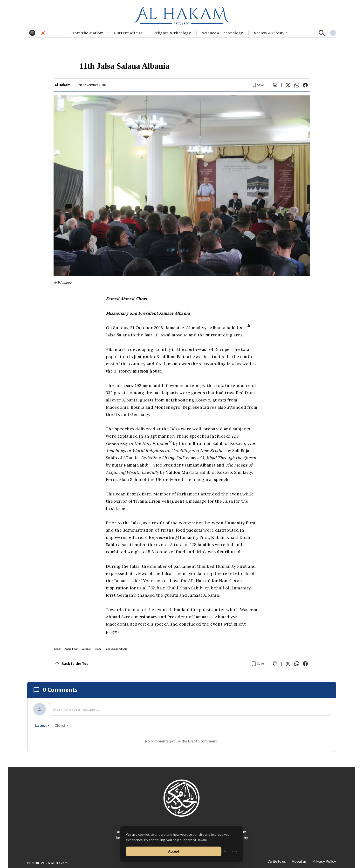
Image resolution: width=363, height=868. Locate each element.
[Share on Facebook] (305, 85)
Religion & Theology (172, 33)
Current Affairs (128, 33)
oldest (62, 726)
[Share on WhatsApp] (297, 85)
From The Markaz (87, 33)
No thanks (231, 851)
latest (42, 726)
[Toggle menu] (32, 33)
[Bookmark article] (258, 85)
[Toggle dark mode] (43, 33)
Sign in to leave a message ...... (76, 709)
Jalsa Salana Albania (116, 649)
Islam (98, 649)
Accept (174, 851)
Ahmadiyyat (72, 649)
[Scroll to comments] (275, 85)
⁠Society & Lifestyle (271, 33)
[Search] (322, 33)
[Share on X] (288, 85)
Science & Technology (223, 33)
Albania (86, 649)
